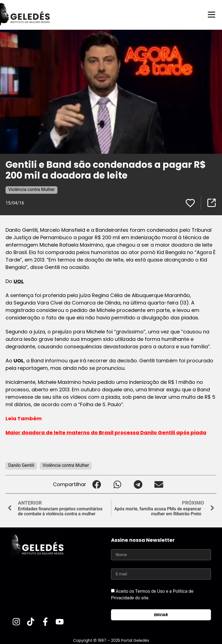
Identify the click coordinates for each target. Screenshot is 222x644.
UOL (19, 281)
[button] (97, 484)
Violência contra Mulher (31, 189)
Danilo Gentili (21, 465)
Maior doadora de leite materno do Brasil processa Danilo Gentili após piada (106, 432)
